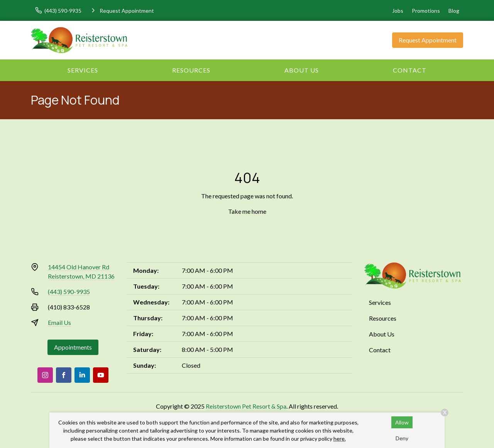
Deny (402, 438)
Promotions (426, 11)
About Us (302, 70)
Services (83, 70)
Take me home (247, 211)
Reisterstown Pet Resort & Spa (246, 406)
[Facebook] (64, 375)
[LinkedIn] (82, 375)
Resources (191, 70)
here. (340, 439)
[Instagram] (45, 375)
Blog (454, 11)
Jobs (398, 11)
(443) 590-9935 (69, 292)
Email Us (59, 322)
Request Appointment (428, 40)
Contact (410, 70)
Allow (402, 422)
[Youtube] (101, 375)
